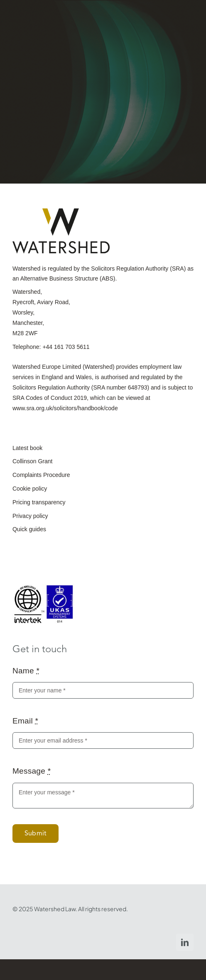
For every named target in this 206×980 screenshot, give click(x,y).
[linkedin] (185, 942)
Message (32, 771)
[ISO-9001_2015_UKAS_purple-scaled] (44, 588)
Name (26, 671)
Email (25, 721)
